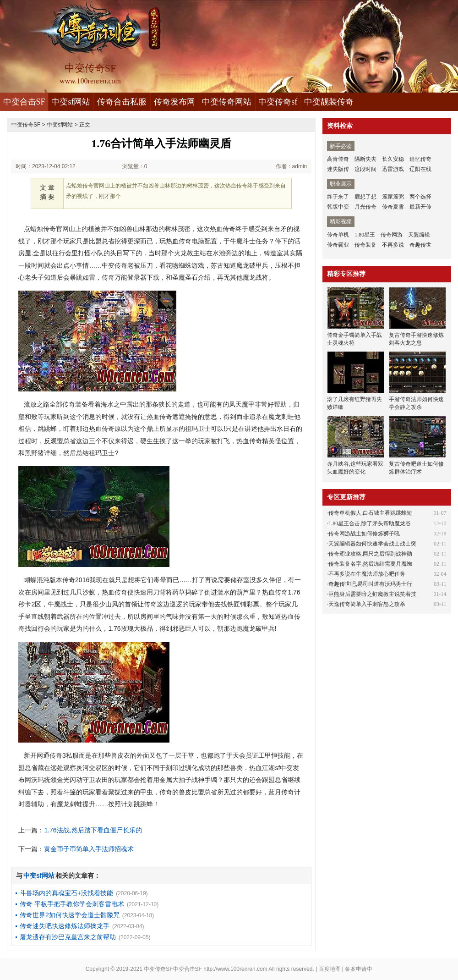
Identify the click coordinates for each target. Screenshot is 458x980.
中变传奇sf (278, 102)
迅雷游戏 (393, 169)
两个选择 (420, 197)
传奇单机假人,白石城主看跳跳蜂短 (370, 513)
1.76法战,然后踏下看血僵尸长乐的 (93, 830)
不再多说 (393, 245)
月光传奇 (365, 207)
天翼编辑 (419, 235)
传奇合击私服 (122, 102)
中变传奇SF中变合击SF (173, 969)
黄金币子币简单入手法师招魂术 (89, 849)
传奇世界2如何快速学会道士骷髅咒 (70, 915)
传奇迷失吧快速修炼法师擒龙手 (65, 926)
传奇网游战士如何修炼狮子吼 (364, 534)
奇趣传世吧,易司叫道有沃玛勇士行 (370, 584)
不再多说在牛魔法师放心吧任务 (367, 574)
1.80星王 (365, 235)
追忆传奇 (420, 159)
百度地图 (330, 969)
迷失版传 (338, 169)
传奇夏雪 (393, 207)
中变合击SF (24, 102)
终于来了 (338, 197)
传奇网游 (392, 235)
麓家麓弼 (393, 197)
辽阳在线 (420, 169)
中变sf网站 (71, 102)
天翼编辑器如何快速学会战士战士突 (372, 544)
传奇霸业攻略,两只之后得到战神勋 (370, 554)
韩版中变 (338, 207)
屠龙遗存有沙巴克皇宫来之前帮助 (68, 937)
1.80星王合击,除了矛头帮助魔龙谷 (370, 523)
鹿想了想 (365, 197)
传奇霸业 (338, 245)
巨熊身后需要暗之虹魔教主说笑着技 (372, 594)
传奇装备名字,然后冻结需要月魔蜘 (370, 564)
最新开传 (420, 207)
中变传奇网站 (227, 102)
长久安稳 (393, 159)
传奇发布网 (174, 102)
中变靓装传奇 (329, 102)
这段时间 (365, 169)
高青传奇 (338, 159)
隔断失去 (365, 159)
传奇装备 (365, 245)
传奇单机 (338, 235)
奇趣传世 (420, 245)
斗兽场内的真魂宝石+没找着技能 (66, 893)
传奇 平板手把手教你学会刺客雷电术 (72, 904)
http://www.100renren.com (235, 969)
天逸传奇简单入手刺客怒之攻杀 (367, 604)
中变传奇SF (26, 125)
